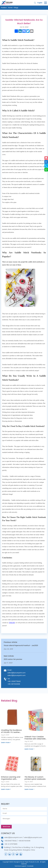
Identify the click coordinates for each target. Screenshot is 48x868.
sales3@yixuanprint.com (16, 675)
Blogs (16, 8)
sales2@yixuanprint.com (16, 673)
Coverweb (30, 866)
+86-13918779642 (14, 681)
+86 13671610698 (14, 684)
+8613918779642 (10, 841)
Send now (6, 827)
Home (10, 8)
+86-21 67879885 (11, 844)
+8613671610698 (24, 841)
